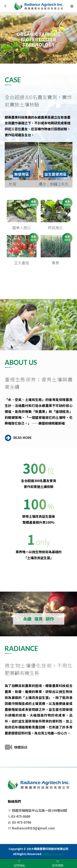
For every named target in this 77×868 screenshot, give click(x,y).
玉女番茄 (22, 263)
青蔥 (55, 263)
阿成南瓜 (55, 228)
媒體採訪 (16, 747)
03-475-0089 (19, 816)
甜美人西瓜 (22, 228)
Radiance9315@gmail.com (31, 828)
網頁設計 (48, 854)
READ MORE (18, 437)
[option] (38, 38)
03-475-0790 (19, 822)
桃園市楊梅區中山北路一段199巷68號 (37, 810)
